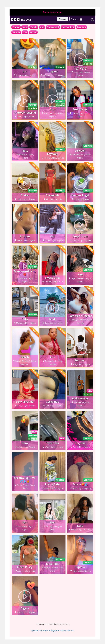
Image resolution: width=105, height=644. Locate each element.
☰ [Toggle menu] (81, 20)
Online (33, 32)
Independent (68, 27)
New (25, 32)
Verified (16, 32)
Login (74, 19)
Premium (82, 27)
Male (25, 27)
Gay (42, 27)
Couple (34, 27)
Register (63, 19)
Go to (52, 12)
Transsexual (53, 27)
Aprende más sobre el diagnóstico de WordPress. (53, 630)
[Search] (92, 20)
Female (16, 27)
